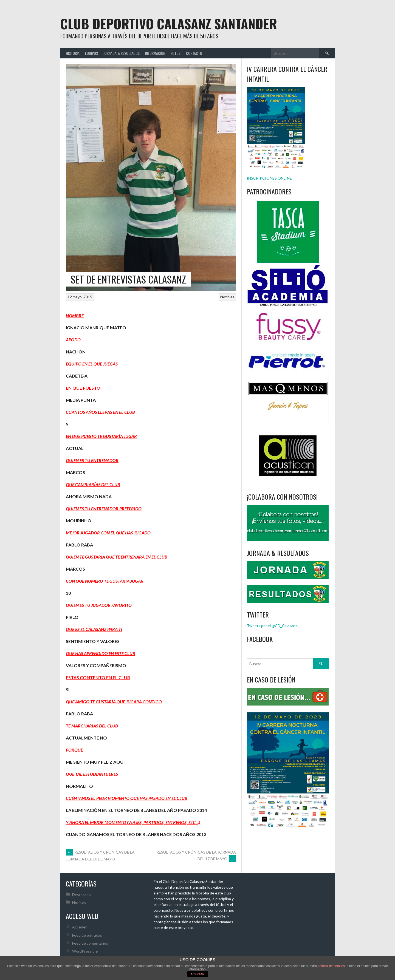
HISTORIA (73, 53)
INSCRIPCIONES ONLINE (269, 178)
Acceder (79, 927)
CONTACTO (194, 53)
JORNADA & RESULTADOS (122, 53)
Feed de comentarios (90, 943)
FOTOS (176, 53)
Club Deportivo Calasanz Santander (169, 23)
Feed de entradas (87, 935)
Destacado (81, 895)
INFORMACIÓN (155, 53)
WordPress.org (85, 951)
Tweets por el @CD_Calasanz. (272, 626)
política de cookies (331, 966)
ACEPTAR (197, 974)
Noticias (227, 297)
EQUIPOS (91, 53)
